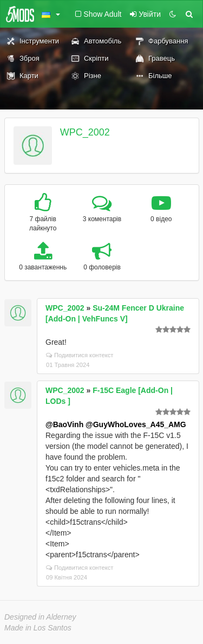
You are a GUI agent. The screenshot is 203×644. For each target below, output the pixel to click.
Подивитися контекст (80, 355)
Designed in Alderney (40, 617)
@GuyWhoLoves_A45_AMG (136, 424)
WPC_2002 (85, 132)
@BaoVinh (64, 424)
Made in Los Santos (38, 628)
